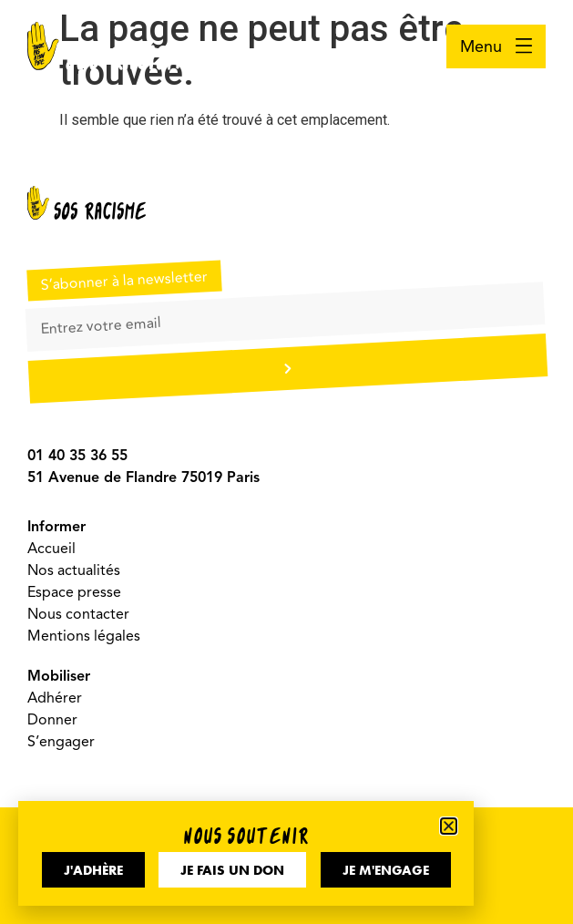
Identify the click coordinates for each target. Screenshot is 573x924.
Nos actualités (74, 570)
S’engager (61, 742)
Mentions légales (84, 636)
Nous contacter (78, 614)
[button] (449, 826)
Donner (52, 720)
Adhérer (55, 698)
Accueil (51, 549)
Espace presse (74, 592)
